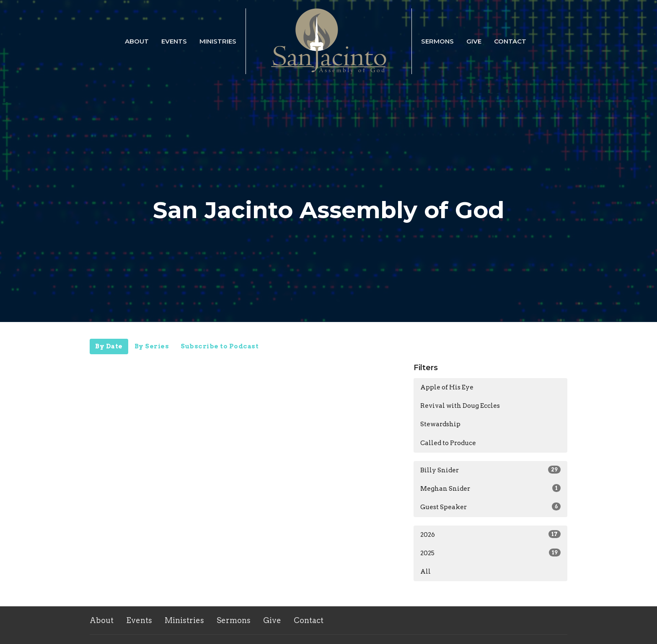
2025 (490, 553)
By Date (109, 346)
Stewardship (440, 424)
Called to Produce (448, 443)
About (137, 41)
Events (174, 41)
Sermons (437, 41)
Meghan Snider (490, 488)
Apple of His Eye (447, 387)
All (425, 572)
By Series (152, 346)
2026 (490, 534)
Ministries (218, 41)
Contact (510, 41)
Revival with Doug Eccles (460, 406)
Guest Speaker (490, 507)
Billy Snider (490, 470)
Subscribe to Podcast (220, 346)
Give (474, 41)
